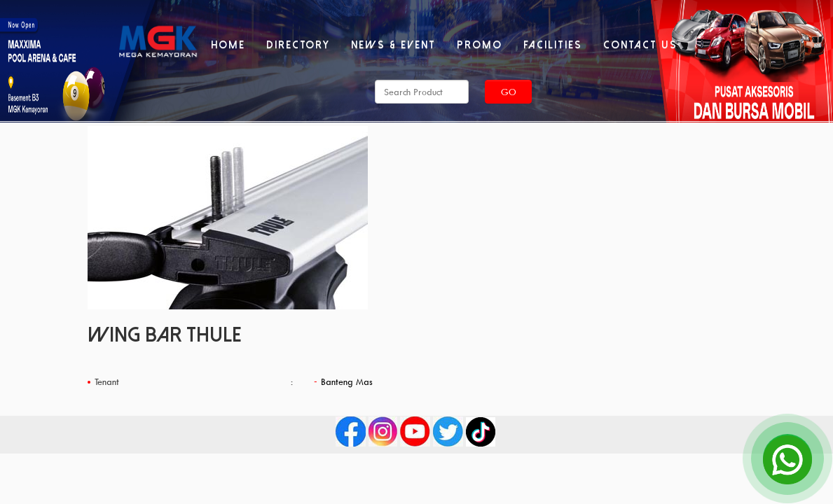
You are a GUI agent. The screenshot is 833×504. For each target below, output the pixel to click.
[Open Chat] (787, 458)
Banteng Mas (347, 381)
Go (509, 92)
